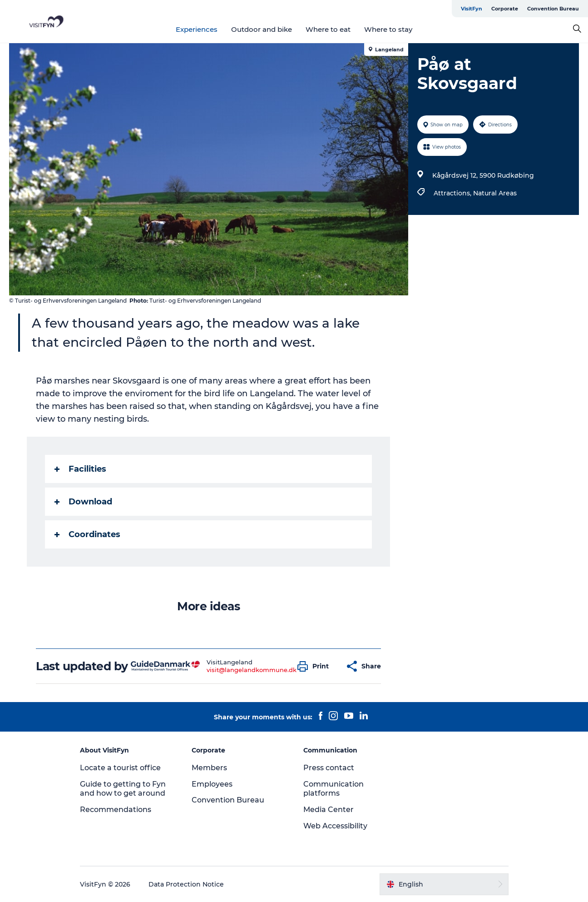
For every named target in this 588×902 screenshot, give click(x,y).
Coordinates (87, 534)
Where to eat (328, 29)
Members (209, 768)
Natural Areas (495, 193)
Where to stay (388, 29)
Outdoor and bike (262, 29)
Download (83, 502)
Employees (212, 784)
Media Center (329, 810)
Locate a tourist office (120, 768)
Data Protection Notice (186, 884)
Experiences (197, 29)
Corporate (505, 9)
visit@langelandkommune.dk (252, 670)
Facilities (80, 469)
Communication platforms (334, 789)
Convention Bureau (553, 9)
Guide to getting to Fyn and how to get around (123, 789)
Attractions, (453, 193)
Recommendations (116, 810)
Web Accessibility (335, 826)
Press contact (329, 768)
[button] (315, 666)
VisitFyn (472, 9)
